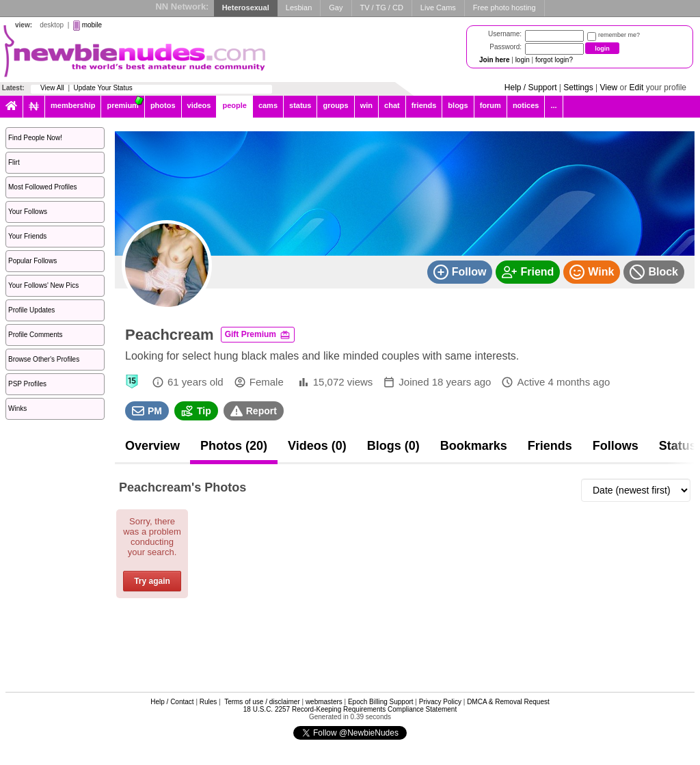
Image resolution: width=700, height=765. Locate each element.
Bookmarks (474, 446)
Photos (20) (234, 446)
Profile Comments (35, 335)
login (523, 60)
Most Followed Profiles (43, 187)
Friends (550, 446)
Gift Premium (258, 335)
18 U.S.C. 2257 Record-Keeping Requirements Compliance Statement (350, 709)
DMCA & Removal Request (508, 702)
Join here (494, 60)
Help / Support (531, 88)
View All (52, 88)
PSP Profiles (27, 384)
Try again (152, 581)
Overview (152, 446)
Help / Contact (172, 702)
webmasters (324, 702)
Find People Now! (35, 138)
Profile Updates (31, 310)
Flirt (14, 162)
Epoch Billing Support (381, 702)
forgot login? (554, 60)
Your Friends (27, 236)
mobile (92, 25)
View (608, 88)
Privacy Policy (440, 702)
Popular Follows (32, 261)
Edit (637, 88)
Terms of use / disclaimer (262, 702)
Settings (578, 88)
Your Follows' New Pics (43, 285)
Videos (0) (317, 446)
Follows (616, 446)
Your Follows (28, 212)
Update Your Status (103, 88)
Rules (208, 702)
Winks (17, 408)
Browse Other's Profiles (44, 359)
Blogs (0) (393, 446)
